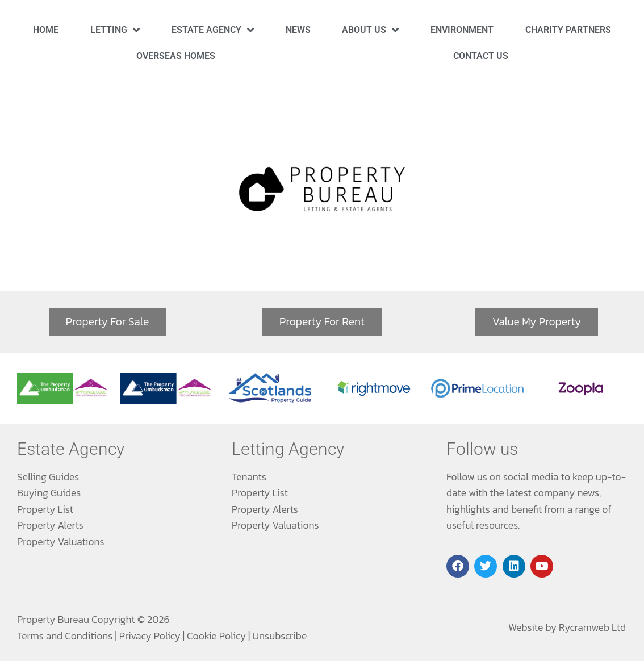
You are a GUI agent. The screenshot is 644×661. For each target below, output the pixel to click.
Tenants (249, 477)
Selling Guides (48, 477)
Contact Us (481, 56)
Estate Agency (213, 30)
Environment (462, 30)
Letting (115, 30)
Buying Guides (49, 493)
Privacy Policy (150, 636)
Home (46, 30)
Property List (45, 509)
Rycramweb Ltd (592, 627)
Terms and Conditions (65, 636)
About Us (370, 30)
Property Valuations (61, 542)
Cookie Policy (216, 636)
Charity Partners (568, 30)
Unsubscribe (279, 636)
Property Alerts (50, 525)
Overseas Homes (176, 56)
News (298, 30)
